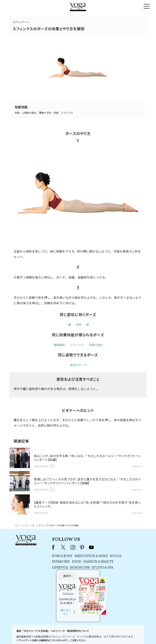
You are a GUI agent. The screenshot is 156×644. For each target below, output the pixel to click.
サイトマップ (125, 635)
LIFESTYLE (47, 568)
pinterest (69, 547)
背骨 (78, 325)
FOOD (64, 562)
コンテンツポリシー (95, 635)
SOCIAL (103, 556)
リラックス (77, 345)
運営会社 (111, 635)
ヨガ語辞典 (139, 635)
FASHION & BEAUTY (85, 562)
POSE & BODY (49, 556)
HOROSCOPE (67, 568)
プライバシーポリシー (72, 635)
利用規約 (55, 635)
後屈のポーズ (78, 365)
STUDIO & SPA (90, 568)
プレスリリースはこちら (36, 635)
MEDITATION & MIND (78, 556)
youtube (78, 547)
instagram (60, 547)
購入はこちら (122, 577)
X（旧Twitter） (51, 547)
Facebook (41, 547)
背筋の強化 (96, 345)
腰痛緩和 (60, 345)
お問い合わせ (16, 635)
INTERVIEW (48, 562)
